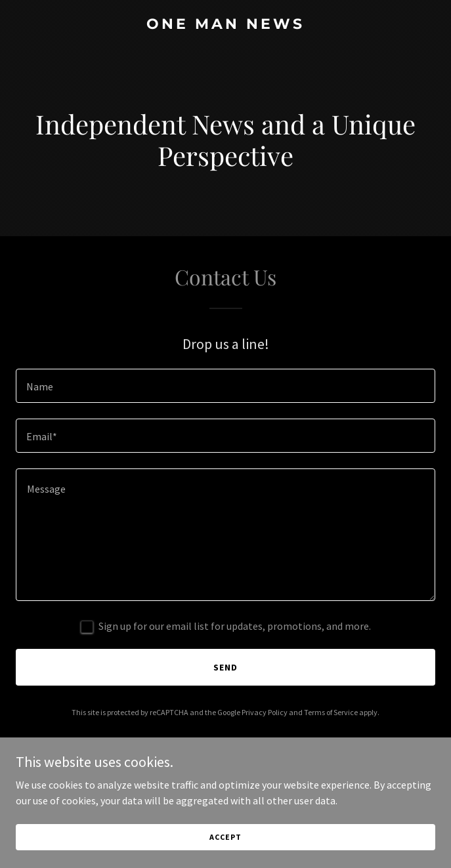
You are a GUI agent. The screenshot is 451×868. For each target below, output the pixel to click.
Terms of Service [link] (331, 712)
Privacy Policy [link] (265, 712)
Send (225, 667)
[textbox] (225, 386)
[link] (225, 25)
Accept (225, 846)
